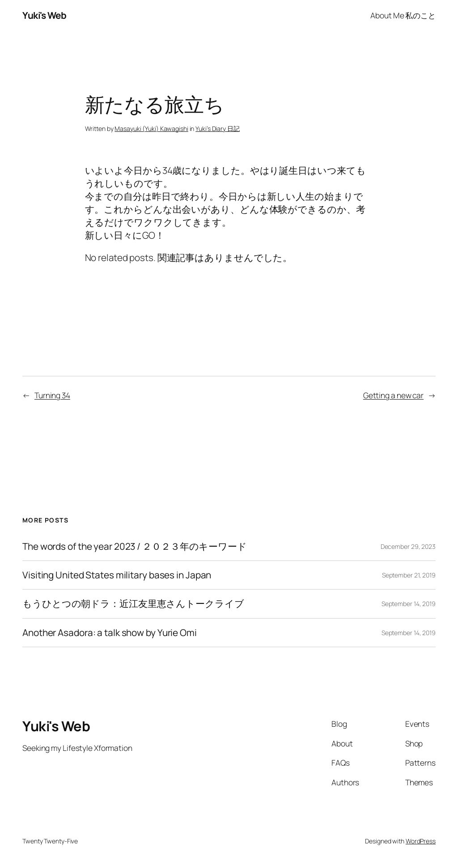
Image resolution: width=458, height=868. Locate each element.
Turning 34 (52, 395)
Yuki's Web (44, 15)
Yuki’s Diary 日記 (218, 129)
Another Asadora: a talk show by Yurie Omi (110, 633)
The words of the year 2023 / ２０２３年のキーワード (135, 546)
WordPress (421, 841)
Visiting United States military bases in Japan (117, 575)
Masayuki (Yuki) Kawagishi (151, 129)
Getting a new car (393, 395)
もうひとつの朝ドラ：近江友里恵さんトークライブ (133, 604)
